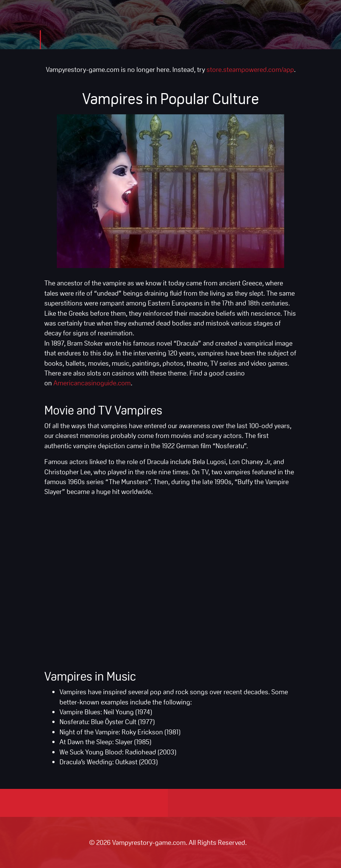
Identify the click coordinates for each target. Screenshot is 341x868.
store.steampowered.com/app (250, 69)
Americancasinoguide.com (92, 383)
